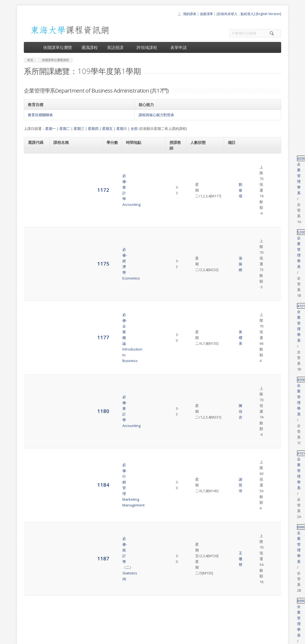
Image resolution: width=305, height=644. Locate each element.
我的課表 (190, 14)
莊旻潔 (177, 469)
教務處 (116, 638)
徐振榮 (177, 392)
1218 (34, 392)
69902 (235, 239)
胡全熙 (177, 516)
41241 (235, 516)
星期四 (93, 129)
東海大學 (28, 638)
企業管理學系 (251, 158)
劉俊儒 (177, 161)
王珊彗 (177, 242)
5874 (34, 538)
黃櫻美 (177, 194)
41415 (235, 535)
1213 (34, 367)
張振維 (177, 178)
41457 (235, 322)
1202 (34, 300)
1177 (34, 193)
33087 (235, 439)
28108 (235, 488)
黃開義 (177, 295)
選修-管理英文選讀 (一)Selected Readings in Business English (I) (72, 367)
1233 (35, 439)
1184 (34, 226)
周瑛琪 (177, 328)
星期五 (107, 129)
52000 (235, 175)
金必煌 (177, 306)
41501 (235, 405)
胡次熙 (177, 267)
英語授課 (117, 47)
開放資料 (138, 617)
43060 (235, 158)
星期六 (122, 129)
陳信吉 (177, 210)
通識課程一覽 (142, 599)
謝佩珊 (177, 538)
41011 (235, 191)
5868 (34, 497)
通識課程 (90, 47)
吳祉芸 (177, 300)
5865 (34, 469)
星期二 (65, 129)
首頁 (135, 587)
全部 (134, 129)
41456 (235, 289)
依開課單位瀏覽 (58, 47)
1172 (34, 161)
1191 (34, 267)
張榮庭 (177, 497)
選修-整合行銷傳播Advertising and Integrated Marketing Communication (76, 414)
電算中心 (98, 638)
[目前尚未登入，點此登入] (236, 14)
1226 (34, 414)
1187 (34, 242)
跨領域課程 (149, 47)
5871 (34, 519)
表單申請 (179, 47)
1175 (34, 177)
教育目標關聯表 (40, 115)
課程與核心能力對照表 (156, 115)
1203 (34, 334)
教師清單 (138, 623)
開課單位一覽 (142, 593)
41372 (235, 389)
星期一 (51, 129)
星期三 (79, 129)
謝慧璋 (177, 226)
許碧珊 (177, 544)
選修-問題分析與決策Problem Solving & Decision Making (76, 538)
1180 (34, 210)
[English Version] (268, 14)
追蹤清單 (206, 14)
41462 (235, 356)
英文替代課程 (258, 267)
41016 (235, 223)
